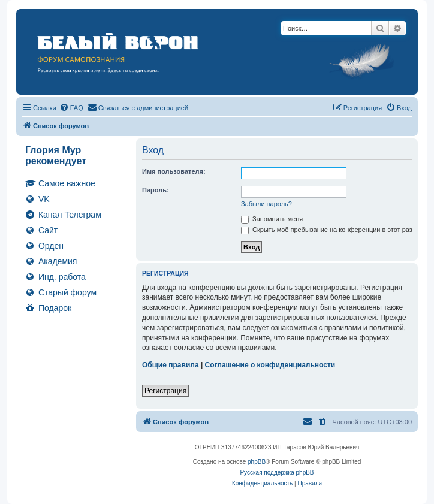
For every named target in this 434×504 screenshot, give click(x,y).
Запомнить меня (272, 219)
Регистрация (165, 391)
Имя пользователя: (174, 171)
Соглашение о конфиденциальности (270, 365)
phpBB (257, 462)
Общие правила (171, 365)
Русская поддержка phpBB (277, 473)
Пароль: (156, 190)
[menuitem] (71, 108)
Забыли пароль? (266, 204)
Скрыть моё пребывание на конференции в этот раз (327, 230)
